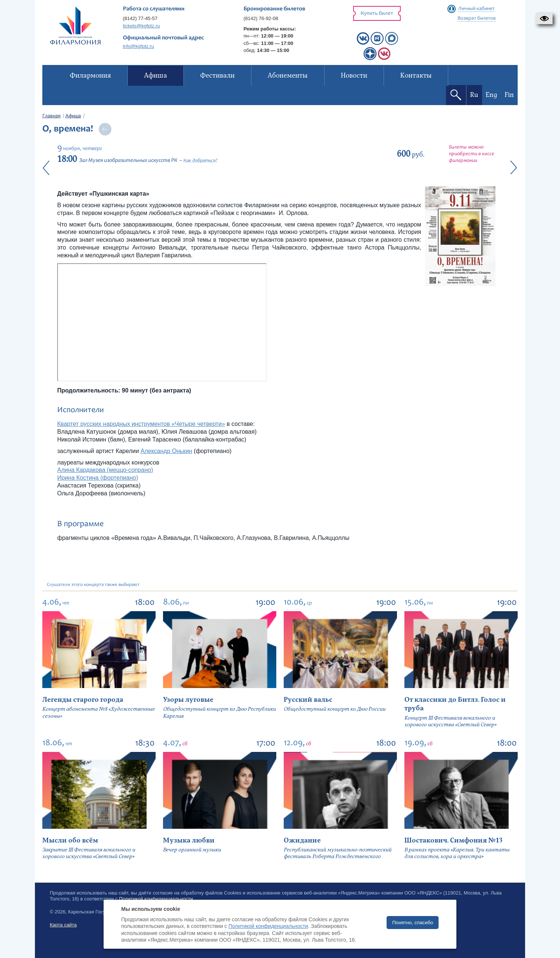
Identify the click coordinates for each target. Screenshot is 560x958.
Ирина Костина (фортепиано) (98, 478)
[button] (544, 19)
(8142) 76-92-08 (261, 18)
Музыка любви (189, 840)
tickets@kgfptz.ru (141, 26)
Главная (51, 116)
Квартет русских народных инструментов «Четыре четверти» (141, 424)
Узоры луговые (188, 700)
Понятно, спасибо (413, 923)
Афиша (73, 116)
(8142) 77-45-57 (140, 18)
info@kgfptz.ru (139, 46)
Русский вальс (308, 700)
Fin (509, 95)
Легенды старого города (83, 700)
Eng (491, 95)
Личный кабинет (476, 9)
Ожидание (302, 840)
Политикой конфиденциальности (268, 926)
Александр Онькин (167, 451)
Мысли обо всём (70, 840)
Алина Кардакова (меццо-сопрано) (105, 470)
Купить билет (377, 14)
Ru (474, 95)
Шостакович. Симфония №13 (453, 840)
